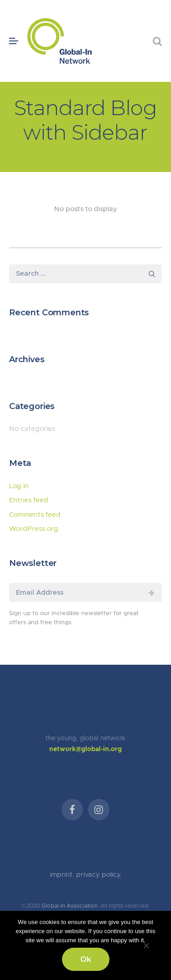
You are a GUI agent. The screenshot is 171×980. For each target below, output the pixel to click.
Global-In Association (70, 906)
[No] (146, 944)
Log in (19, 486)
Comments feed (35, 515)
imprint (61, 875)
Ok (86, 959)
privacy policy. (99, 875)
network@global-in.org (85, 749)
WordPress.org (34, 529)
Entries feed (29, 500)
